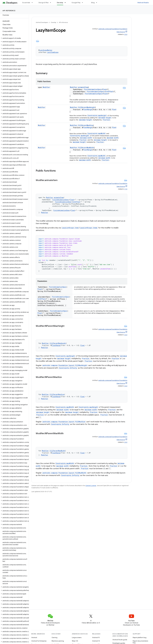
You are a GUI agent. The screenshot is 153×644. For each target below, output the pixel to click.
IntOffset (109, 92)
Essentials (26, 3)
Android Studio (143, 3)
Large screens (77, 637)
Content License (91, 486)
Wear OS (75, 641)
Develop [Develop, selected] (60, 3)
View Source (121, 32)
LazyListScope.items (89, 228)
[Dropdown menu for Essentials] (33, 3)
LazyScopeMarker (46, 50)
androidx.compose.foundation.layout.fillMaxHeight (65, 365)
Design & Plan (44, 3)
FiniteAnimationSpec (93, 89)
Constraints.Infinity (68, 368)
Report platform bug (140, 637)
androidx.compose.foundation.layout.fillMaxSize (64, 422)
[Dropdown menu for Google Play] (83, 3)
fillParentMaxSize (86, 125)
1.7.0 (126, 189)
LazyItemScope (53, 52)
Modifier (46, 87)
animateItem (83, 87)
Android (34, 637)
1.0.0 (126, 34)
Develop (54, 22)
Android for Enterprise (39, 641)
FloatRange (87, 110)
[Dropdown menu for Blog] (97, 3)
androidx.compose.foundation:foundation (113, 29)
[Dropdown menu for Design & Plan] (51, 3)
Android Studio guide (120, 640)
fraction (106, 120)
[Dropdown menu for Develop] (66, 3)
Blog (93, 3)
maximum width (113, 138)
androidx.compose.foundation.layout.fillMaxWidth (64, 473)
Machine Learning (58, 641)
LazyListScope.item (70, 228)
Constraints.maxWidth (96, 133)
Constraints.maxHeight (97, 116)
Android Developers (42, 22)
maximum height (86, 120)
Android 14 (96, 641)
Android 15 (96, 637)
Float (104, 89)
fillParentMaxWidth (86, 148)
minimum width (86, 138)
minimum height (105, 118)
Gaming (54, 637)
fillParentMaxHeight (87, 107)
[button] (14, 38)
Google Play (76, 3)
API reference (9, 11)
